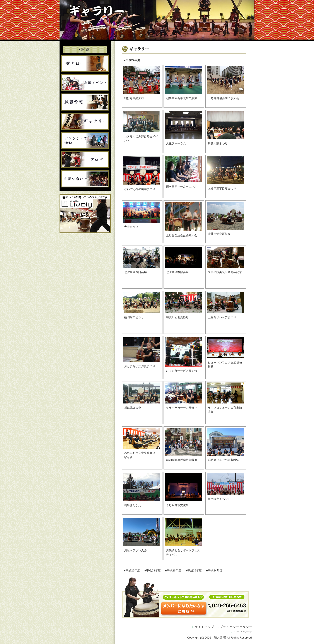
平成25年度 (195, 570)
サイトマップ (205, 627)
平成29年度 (133, 570)
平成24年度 (215, 570)
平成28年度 (153, 570)
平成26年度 (174, 570)
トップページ (243, 632)
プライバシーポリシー (236, 627)
